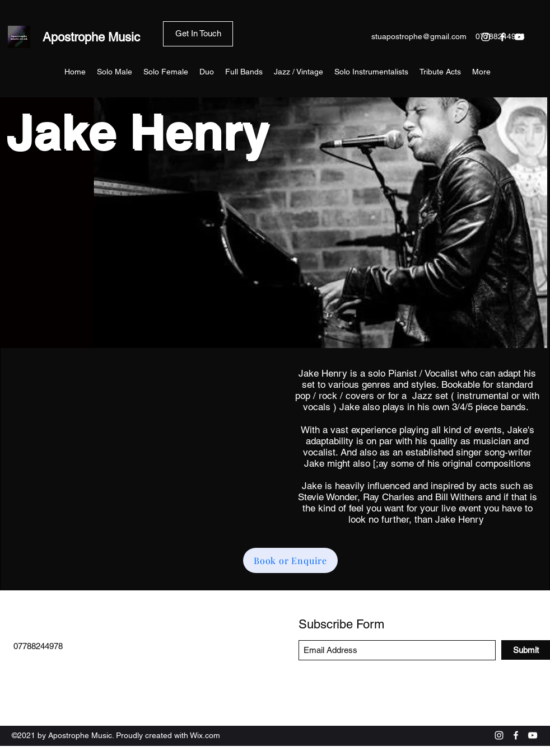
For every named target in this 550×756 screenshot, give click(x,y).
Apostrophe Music (91, 37)
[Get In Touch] (198, 34)
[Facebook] (516, 735)
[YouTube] (533, 735)
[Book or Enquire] (290, 560)
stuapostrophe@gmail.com (419, 36)
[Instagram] (499, 735)
